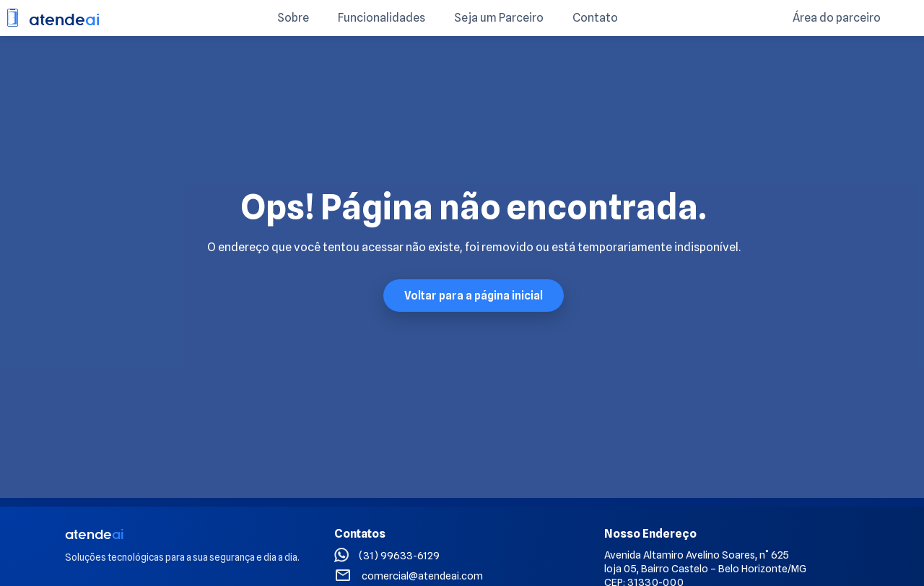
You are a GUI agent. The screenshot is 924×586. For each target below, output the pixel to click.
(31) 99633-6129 (399, 555)
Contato (595, 18)
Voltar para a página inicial (474, 296)
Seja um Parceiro (499, 18)
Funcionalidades (382, 18)
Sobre (293, 18)
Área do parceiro (837, 18)
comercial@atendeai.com (422, 576)
